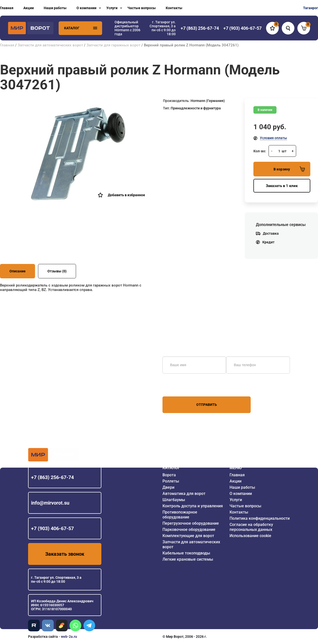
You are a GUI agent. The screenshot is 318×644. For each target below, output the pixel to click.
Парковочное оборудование (189, 530)
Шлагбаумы (174, 500)
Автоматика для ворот (184, 494)
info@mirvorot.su (50, 503)
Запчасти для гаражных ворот (113, 45)
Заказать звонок (65, 554)
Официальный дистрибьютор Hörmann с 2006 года (127, 28)
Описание (18, 271)
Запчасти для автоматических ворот (50, 45)
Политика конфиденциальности (260, 518)
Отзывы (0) (57, 271)
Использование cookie (250, 536)
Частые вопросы (142, 8)
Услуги (112, 8)
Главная (7, 8)
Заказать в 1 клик (282, 186)
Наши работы (55, 8)
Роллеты (171, 481)
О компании (86, 8)
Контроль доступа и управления (193, 506)
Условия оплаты (273, 138)
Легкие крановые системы (188, 559)
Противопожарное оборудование (180, 515)
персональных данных (181, 387)
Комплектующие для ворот (188, 536)
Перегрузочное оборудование (191, 523)
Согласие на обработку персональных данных (251, 527)
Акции (29, 8)
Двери (168, 487)
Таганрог (311, 8)
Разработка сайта (43, 637)
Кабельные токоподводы (186, 553)
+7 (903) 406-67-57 (52, 528)
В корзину (289, 169)
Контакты (174, 8)
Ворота (169, 475)
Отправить (207, 405)
